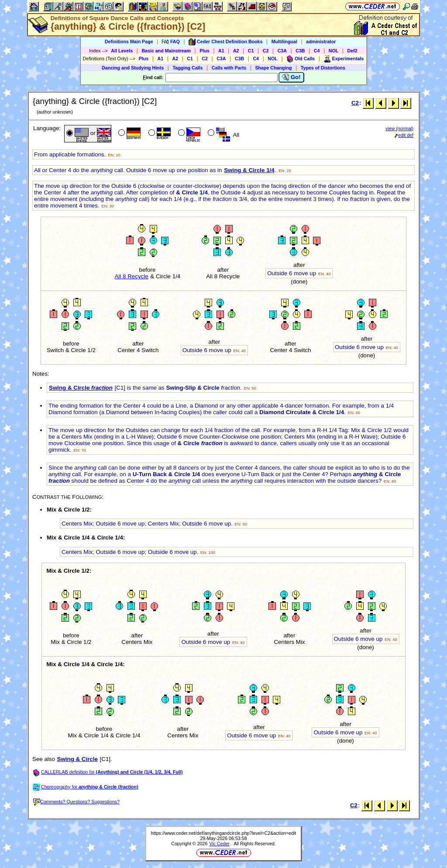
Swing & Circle (81, 388)
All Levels (122, 51)
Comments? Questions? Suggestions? (76, 802)
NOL (334, 51)
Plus (205, 51)
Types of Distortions (323, 68)
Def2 (352, 51)
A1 (221, 51)
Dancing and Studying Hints (133, 68)
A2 (236, 51)
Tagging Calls (187, 68)
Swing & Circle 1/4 (249, 170)
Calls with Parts (229, 68)
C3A (282, 51)
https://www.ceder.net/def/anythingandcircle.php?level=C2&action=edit (223, 833)
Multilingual (284, 41)
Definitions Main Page (129, 41)
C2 (266, 51)
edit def (404, 135)
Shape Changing (273, 68)
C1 (251, 51)
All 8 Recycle (132, 276)
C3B (300, 51)
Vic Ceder (219, 844)
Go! (291, 77)
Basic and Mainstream (166, 51)
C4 (317, 51)
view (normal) (399, 128)
